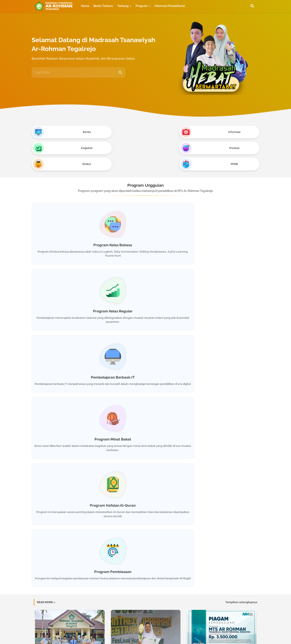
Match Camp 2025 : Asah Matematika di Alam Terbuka (145, 451)
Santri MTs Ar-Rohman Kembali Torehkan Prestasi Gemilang (70, 519)
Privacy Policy (171, 631)
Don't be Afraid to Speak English (69, 449)
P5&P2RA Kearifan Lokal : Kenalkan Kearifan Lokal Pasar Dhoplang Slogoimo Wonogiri (221, 453)
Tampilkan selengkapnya (241, 325)
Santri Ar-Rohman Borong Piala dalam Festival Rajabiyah (221, 519)
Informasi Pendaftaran (170, 6)
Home (85, 6)
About (130, 631)
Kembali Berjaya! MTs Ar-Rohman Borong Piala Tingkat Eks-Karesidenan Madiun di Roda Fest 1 (69, 385)
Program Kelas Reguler (145, 214)
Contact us (148, 631)
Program (142, 6)
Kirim (243, 573)
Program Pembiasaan (223, 286)
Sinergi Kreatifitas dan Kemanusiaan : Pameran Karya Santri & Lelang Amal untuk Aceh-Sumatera (221, 385)
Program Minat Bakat (68, 286)
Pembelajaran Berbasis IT (223, 214)
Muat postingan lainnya (146, 541)
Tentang (123, 6)
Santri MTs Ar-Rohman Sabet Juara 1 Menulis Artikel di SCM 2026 (145, 383)
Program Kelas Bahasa (68, 214)
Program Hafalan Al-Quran (145, 286)
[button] (252, 6)
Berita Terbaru (103, 6)
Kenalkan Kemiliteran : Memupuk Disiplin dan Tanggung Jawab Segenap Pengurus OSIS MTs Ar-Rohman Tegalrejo (145, 521)
